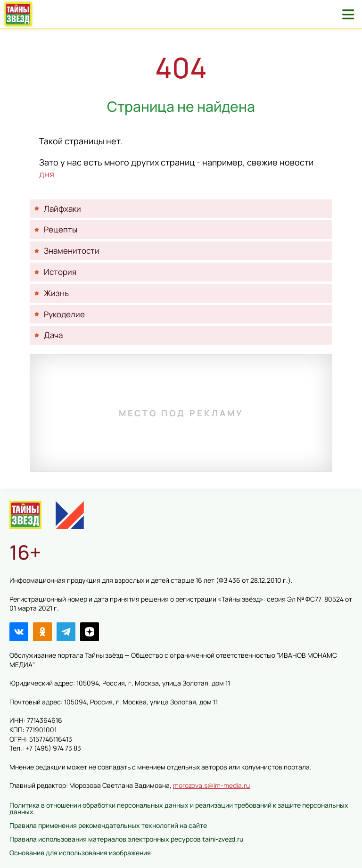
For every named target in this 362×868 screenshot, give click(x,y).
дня (47, 174)
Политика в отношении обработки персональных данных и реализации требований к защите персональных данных (179, 808)
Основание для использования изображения (80, 853)
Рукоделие (64, 314)
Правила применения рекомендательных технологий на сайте (108, 825)
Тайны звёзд (18, 14)
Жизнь (56, 293)
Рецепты (61, 229)
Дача (53, 335)
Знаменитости (72, 251)
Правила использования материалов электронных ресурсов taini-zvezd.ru (126, 839)
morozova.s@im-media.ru (211, 785)
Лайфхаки (62, 209)
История (60, 272)
